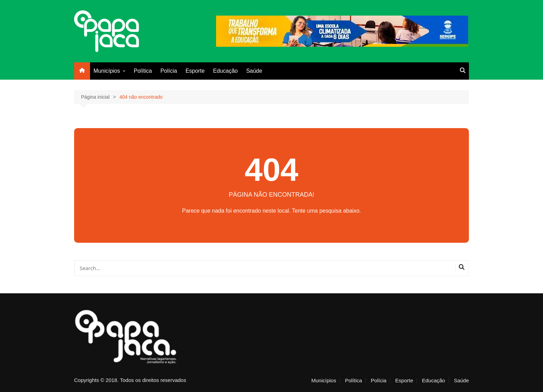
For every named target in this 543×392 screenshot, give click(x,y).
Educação (225, 71)
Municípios (107, 71)
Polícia (169, 71)
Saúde (254, 71)
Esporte (195, 71)
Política (143, 71)
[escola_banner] (342, 31)
